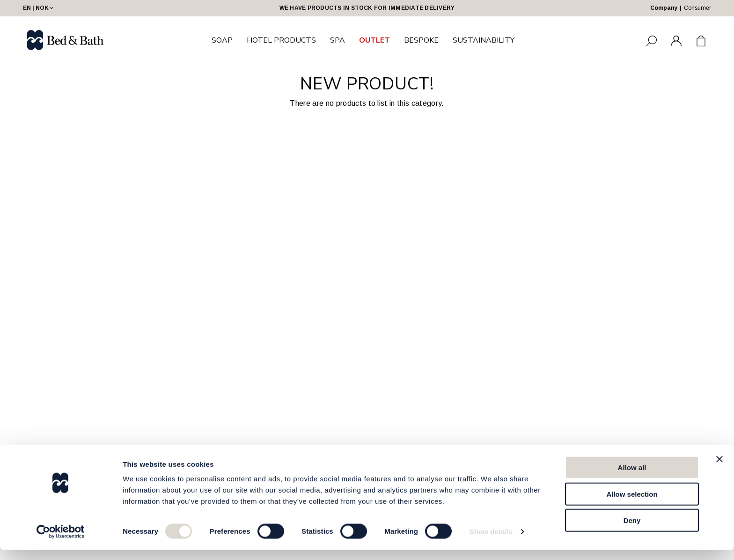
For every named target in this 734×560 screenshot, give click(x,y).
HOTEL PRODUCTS (281, 40)
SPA (338, 40)
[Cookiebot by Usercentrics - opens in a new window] (61, 542)
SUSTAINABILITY (484, 40)
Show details (491, 542)
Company (664, 8)
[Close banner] (719, 469)
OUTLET (374, 40)
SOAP (222, 40)
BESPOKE (421, 40)
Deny (632, 530)
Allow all (632, 477)
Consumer (697, 8)
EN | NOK (39, 8)
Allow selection (632, 504)
